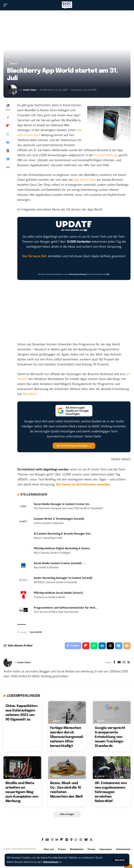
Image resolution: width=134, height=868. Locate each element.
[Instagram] (124, 663)
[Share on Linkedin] (8, 142)
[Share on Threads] (8, 151)
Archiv (13, 64)
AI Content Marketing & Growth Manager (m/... (63, 534)
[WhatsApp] (76, 840)
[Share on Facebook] (8, 117)
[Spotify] (67, 840)
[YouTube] (119, 663)
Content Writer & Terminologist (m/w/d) (59, 519)
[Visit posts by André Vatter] (12, 90)
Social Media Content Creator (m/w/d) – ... (60, 563)
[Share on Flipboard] (8, 126)
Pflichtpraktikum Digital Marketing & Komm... (63, 548)
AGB (108, 274)
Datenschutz (51, 862)
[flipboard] (62, 840)
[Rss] (129, 663)
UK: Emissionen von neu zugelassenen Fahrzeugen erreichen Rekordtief (111, 792)
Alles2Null (30, 394)
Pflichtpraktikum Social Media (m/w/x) (58, 593)
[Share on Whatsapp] (8, 134)
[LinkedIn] (57, 840)
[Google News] (47, 840)
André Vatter (30, 90)
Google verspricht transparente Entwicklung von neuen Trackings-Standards (110, 737)
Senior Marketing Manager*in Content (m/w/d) (63, 578)
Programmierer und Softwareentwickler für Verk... (66, 608)
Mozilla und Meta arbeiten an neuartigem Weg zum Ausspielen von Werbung (22, 792)
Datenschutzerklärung (77, 274)
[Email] (127, 646)
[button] (120, 860)
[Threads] (81, 840)
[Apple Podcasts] (71, 840)
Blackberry (36, 632)
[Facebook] (114, 663)
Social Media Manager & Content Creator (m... (62, 504)
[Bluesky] (86, 840)
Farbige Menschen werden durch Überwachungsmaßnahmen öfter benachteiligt (67, 737)
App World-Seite (85, 180)
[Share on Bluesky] (8, 159)
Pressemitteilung (106, 155)
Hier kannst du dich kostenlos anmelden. (83, 484)
